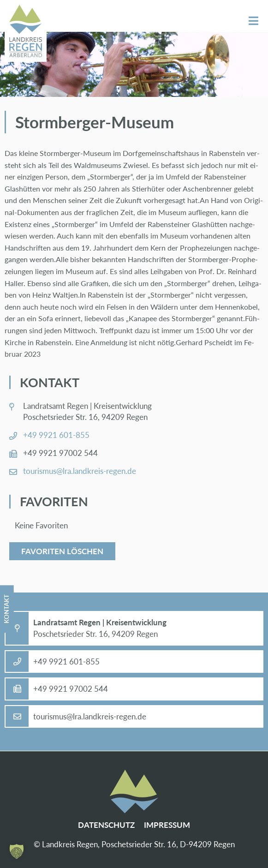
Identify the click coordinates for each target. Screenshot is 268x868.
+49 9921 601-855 (56, 435)
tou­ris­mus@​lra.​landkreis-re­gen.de (80, 471)
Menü (253, 21)
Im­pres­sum (167, 825)
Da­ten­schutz (106, 825)
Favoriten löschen (62, 551)
